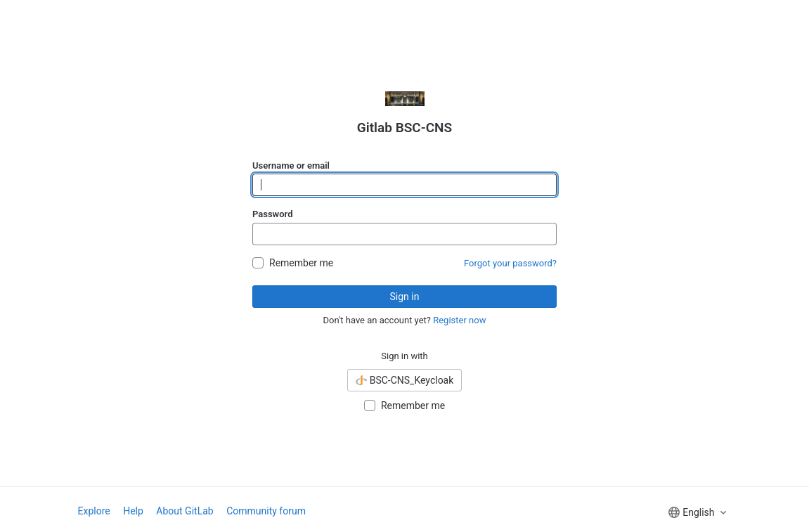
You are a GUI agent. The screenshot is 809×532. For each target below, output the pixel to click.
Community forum (266, 511)
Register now (459, 320)
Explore (94, 511)
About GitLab (185, 511)
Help (133, 511)
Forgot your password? (510, 263)
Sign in (405, 297)
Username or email (291, 166)
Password (272, 214)
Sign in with (404, 356)
